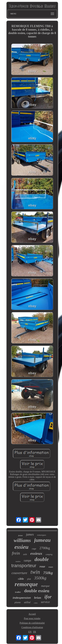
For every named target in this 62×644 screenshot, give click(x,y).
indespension (22, 598)
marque (45, 586)
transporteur (24, 566)
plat (29, 579)
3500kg (40, 578)
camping (49, 554)
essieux (36, 553)
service (45, 602)
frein (16, 553)
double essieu (37, 591)
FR (35, 632)
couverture (19, 573)
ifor (48, 597)
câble (21, 579)
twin (35, 572)
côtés (36, 603)
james (30, 534)
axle (25, 554)
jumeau (42, 540)
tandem (18, 561)
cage (34, 549)
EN (30, 632)
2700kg (45, 548)
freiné (20, 535)
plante (18, 602)
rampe (28, 561)
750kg (48, 573)
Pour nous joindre (32, 618)
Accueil (32, 614)
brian (38, 598)
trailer (18, 592)
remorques (42, 535)
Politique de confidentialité (32, 623)
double (42, 559)
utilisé (27, 602)
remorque (26, 584)
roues (51, 567)
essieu (21, 547)
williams (22, 540)
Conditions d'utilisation (32, 627)
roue (42, 566)
